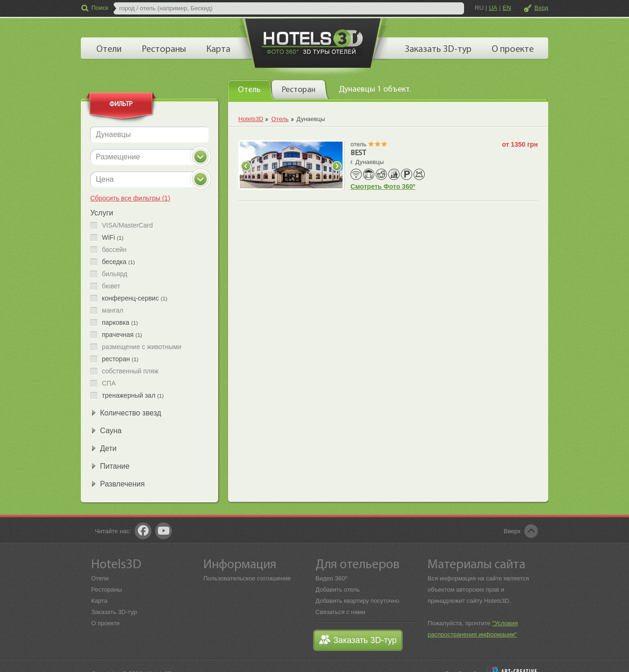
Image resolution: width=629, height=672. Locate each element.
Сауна (111, 431)
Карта (99, 601)
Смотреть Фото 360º (383, 186)
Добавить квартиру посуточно (357, 601)
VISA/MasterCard (127, 225)
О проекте (105, 623)
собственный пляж (130, 371)
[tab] (251, 89)
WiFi (113, 238)
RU (479, 8)
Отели (100, 578)
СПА (109, 383)
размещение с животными (142, 347)
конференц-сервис (135, 298)
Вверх (512, 531)
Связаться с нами (340, 612)
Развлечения (122, 484)
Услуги (102, 213)
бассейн (114, 250)
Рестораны (107, 590)
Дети (108, 448)
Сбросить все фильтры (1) (130, 198)
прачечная (122, 335)
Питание (115, 466)
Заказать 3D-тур (114, 612)
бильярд (115, 274)
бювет (111, 286)
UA (493, 8)
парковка (120, 323)
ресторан (120, 359)
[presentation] (251, 89)
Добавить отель (338, 590)
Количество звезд (131, 413)
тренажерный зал (133, 396)
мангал (113, 311)
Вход (541, 8)
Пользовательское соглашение (247, 578)
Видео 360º (331, 578)
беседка (118, 262)
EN (507, 8)
